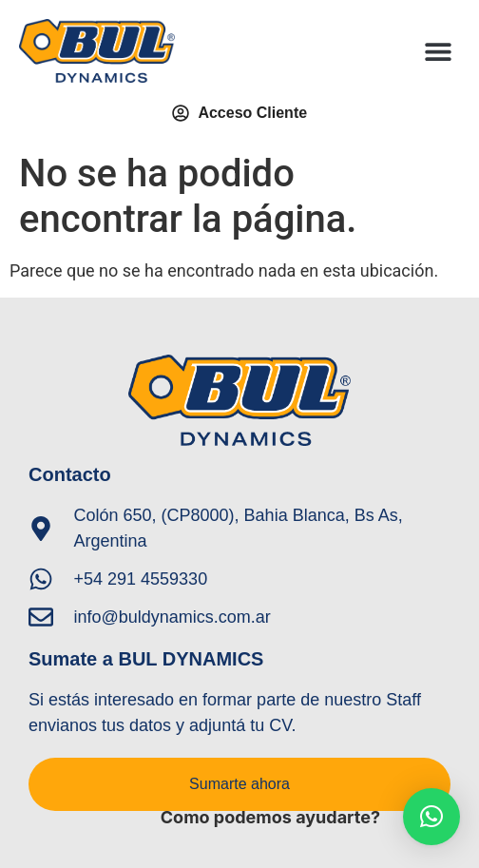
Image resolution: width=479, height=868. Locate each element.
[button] (439, 51)
